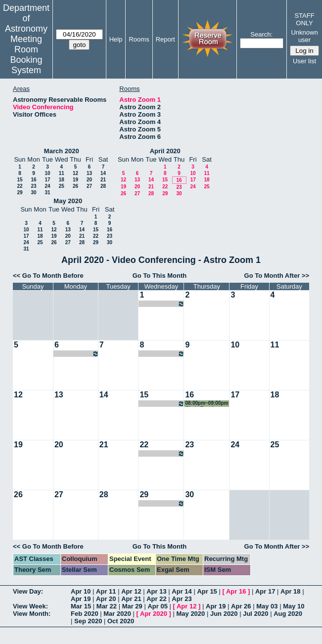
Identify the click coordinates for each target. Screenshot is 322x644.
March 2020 (62, 151)
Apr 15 (207, 591)
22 (20, 186)
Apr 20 (106, 599)
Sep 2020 (88, 621)
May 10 (294, 606)
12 (75, 173)
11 (62, 173)
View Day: (28, 591)
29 (20, 193)
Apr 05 (157, 606)
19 (75, 180)
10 (47, 173)
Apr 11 (106, 591)
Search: (261, 34)
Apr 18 (290, 591)
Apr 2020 (154, 614)
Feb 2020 (85, 614)
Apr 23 (182, 599)
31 (47, 193)
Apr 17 (265, 591)
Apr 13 (156, 591)
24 (47, 186)
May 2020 (68, 201)
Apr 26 (241, 606)
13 (89, 173)
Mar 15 (81, 606)
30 (33, 193)
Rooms (139, 39)
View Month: (32, 614)
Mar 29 (132, 606)
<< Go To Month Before (48, 276)
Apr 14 (182, 591)
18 (62, 180)
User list (304, 61)
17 (47, 180)
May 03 (267, 606)
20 (89, 180)
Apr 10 (81, 591)
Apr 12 (131, 591)
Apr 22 (156, 599)
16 (33, 180)
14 (103, 173)
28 (103, 186)
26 (75, 186)
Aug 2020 (288, 614)
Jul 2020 (255, 614)
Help (116, 39)
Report (165, 39)
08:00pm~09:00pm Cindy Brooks (162, 304)
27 (89, 186)
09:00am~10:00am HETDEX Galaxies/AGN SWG (77, 354)
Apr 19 (81, 599)
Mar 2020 (117, 614)
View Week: (30, 606)
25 (62, 186)
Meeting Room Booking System (26, 55)
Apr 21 (131, 599)
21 (103, 180)
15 (20, 180)
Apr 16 (236, 591)
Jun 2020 (224, 614)
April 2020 (165, 151)
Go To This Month (160, 276)
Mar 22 (107, 606)
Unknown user (304, 36)
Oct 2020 (121, 621)
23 (33, 186)
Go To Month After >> (277, 276)
